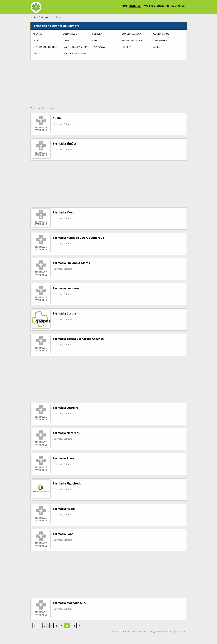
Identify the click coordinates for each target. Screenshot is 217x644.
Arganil (37, 34)
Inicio (33, 17)
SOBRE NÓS (163, 6)
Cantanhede (70, 34)
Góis (35, 40)
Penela (127, 47)
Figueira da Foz (160, 34)
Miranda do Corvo (133, 40)
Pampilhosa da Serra (75, 47)
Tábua (36, 53)
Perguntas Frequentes (161, 631)
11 (74, 626)
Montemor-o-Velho (163, 40)
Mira (95, 40)
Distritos (43, 17)
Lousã (66, 40)
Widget (116, 631)
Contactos (181, 631)
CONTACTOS (178, 6)
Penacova (99, 47)
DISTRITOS (135, 6)
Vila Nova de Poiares (74, 53)
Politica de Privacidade (135, 631)
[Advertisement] (109, 83)
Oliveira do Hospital (45, 47)
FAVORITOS (149, 6)
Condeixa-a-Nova (132, 34)
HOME (124, 6)
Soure (156, 47)
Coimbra (97, 34)
